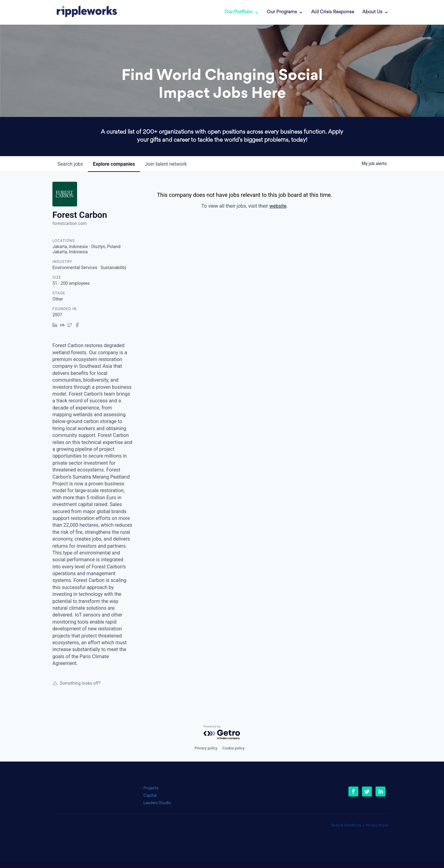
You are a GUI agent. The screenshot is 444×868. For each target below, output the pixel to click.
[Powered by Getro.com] (222, 733)
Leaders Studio (157, 803)
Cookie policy (233, 748)
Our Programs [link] (282, 12)
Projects (151, 788)
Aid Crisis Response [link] (333, 12)
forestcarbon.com (70, 223)
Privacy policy (206, 748)
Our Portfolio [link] (238, 12)
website (278, 206)
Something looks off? (76, 683)
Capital (150, 796)
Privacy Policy (377, 826)
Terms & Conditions (346, 826)
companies (114, 164)
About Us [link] (372, 12)
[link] (82, 12)
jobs (70, 164)
